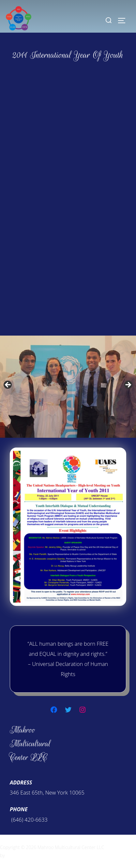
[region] (68, 387)
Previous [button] (8, 385)
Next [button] (128, 385)
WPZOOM (16, 855)
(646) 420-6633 (29, 820)
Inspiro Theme (120, 847)
